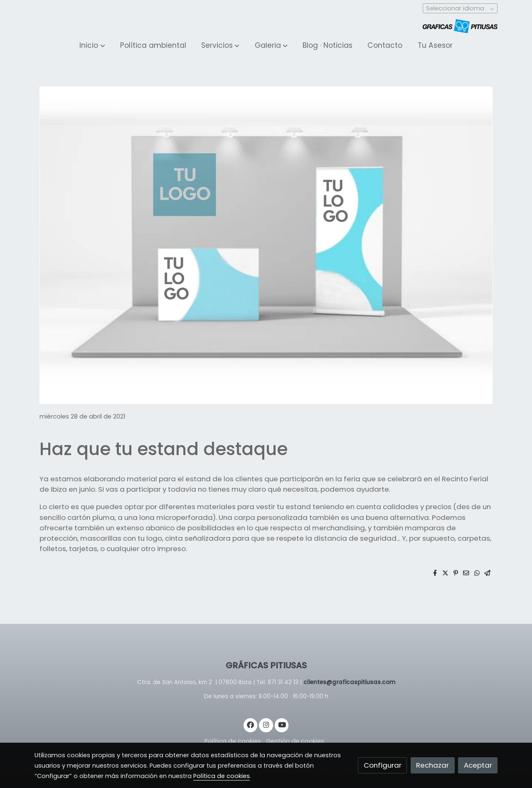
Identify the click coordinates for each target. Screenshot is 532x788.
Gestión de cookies (295, 741)
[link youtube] (282, 724)
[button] (92, 46)
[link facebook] (251, 724)
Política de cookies (233, 741)
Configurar (383, 765)
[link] (460, 26)
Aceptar (478, 765)
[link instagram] (266, 724)
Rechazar (432, 765)
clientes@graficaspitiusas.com (349, 682)
